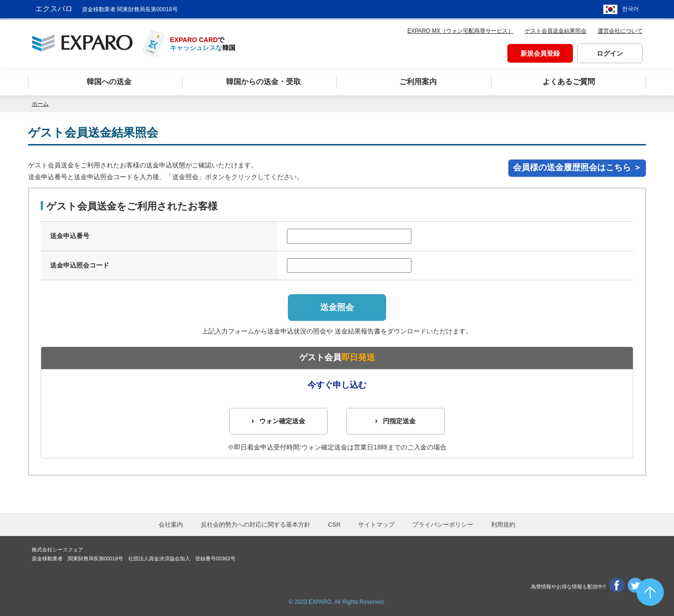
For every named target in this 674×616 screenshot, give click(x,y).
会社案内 (171, 525)
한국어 (630, 9)
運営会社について (620, 31)
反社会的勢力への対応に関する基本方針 (256, 525)
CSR (334, 525)
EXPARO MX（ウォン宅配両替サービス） (460, 31)
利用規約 (503, 525)
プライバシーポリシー (443, 525)
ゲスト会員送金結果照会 (556, 31)
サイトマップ (376, 525)
